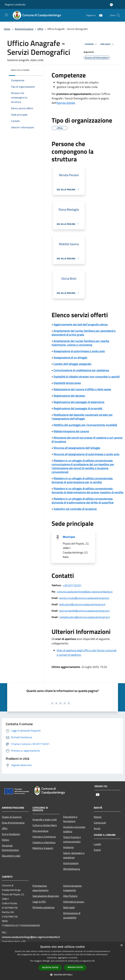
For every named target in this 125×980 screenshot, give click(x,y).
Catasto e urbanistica (44, 842)
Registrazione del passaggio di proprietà (78, 408)
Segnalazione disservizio (46, 896)
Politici (6, 840)
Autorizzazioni (71, 863)
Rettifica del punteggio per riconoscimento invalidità (85, 425)
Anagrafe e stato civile (45, 819)
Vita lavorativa (40, 831)
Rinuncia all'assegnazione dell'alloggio (77, 448)
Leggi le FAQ (39, 902)
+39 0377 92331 (72, 585)
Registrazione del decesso (69, 396)
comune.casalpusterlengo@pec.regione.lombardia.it (85, 592)
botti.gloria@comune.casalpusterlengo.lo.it (82, 604)
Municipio (69, 537)
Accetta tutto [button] (50, 968)
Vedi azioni (107, 44)
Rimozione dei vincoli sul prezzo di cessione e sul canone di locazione (87, 440)
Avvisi (97, 828)
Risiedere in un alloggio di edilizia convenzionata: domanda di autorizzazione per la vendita (82, 480)
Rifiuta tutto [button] (75, 967)
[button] (63, 975)
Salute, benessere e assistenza (74, 855)
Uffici (40, 29)
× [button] (121, 945)
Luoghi (97, 844)
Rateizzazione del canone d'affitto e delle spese (82, 389)
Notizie (98, 817)
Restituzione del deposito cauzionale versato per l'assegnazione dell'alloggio (82, 417)
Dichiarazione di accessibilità (72, 915)
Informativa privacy (74, 902)
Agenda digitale (66, 103)
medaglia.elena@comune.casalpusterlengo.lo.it (85, 617)
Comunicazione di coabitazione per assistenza (81, 370)
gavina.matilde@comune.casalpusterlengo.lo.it (84, 611)
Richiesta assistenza (43, 907)
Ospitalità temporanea (67, 383)
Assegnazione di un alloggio (70, 357)
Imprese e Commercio (44, 837)
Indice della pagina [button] (20, 70)
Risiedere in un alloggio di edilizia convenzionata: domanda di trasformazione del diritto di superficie (83, 501)
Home (7, 29)
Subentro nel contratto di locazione (75, 509)
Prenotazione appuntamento (40, 888)
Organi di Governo (12, 817)
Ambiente (68, 847)
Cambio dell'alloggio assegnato (72, 364)
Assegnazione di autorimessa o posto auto (79, 351)
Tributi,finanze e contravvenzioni (72, 839)
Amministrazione (24, 29)
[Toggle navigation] (6, 15)
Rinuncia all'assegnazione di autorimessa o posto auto (86, 454)
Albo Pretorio (70, 896)
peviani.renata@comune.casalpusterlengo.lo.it (84, 598)
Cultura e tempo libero (45, 825)
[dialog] (62, 961)
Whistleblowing (72, 869)
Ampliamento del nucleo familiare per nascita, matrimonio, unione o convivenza (81, 343)
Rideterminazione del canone (71, 431)
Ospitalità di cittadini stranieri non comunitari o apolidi (87, 377)
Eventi (97, 850)
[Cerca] (118, 15)
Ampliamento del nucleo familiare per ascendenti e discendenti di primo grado (84, 333)
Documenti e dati (11, 856)
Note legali (69, 907)
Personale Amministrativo (10, 848)
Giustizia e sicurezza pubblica (74, 829)
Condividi (91, 44)
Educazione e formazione (70, 819)
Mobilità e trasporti (43, 848)
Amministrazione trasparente (72, 888)
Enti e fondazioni (11, 834)
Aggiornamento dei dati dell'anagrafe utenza (81, 324)
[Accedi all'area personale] (111, 5)
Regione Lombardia (15, 4)
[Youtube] (100, 15)
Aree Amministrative (13, 823)
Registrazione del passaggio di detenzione (79, 402)
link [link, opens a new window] (93, 961)
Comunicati (100, 823)
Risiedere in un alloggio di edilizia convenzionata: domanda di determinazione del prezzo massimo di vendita (87, 490)
